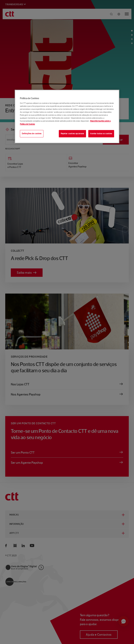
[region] (67, 116)
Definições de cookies (32, 134)
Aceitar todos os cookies (101, 134)
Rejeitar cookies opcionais (72, 134)
